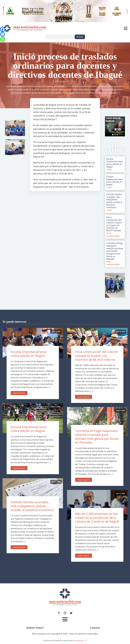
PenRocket (80, 641)
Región (117, 236)
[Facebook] (3, 29)
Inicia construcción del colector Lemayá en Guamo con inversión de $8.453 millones (97, 356)
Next (122, 126)
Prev (108, 126)
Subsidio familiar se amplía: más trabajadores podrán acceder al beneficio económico (32, 506)
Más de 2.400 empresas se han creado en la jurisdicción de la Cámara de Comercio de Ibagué (97, 518)
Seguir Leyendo (19, 393)
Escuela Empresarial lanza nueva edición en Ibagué (29, 354)
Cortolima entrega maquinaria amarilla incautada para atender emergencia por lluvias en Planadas (97, 437)
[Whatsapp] (3, 39)
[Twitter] (3, 34)
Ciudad (109, 169)
